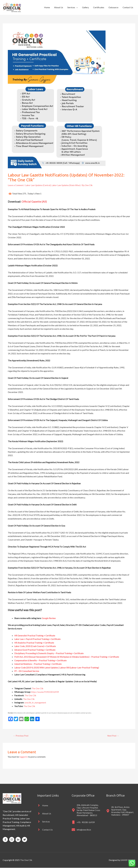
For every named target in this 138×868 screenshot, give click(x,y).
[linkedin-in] (19, 840)
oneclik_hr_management (36, 702)
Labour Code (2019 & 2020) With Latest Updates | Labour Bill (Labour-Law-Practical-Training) (58, 667)
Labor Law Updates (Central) (39, 185)
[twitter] (25, 840)
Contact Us (128, 7)
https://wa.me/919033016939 (45, 692)
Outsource (113, 7)
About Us (59, 7)
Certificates (99, 7)
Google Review (49, 618)
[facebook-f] (6, 840)
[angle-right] (43, 806)
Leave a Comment (16, 185)
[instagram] (12, 840)
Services (71, 7)
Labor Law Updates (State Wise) (68, 185)
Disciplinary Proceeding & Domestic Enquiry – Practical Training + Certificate (50, 653)
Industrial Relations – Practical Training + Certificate (38, 664)
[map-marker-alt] (86, 810)
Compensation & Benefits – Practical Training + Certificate (41, 660)
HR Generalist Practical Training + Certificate (35, 635)
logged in (24, 757)
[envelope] (81, 830)
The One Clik (38, 688)
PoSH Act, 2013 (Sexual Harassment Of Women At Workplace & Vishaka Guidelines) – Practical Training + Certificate (69, 657)
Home (47, 7)
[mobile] (83, 822)
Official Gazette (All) (34, 201)
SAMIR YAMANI (127, 860)
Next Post (113, 736)
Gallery (85, 7)
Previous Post (21, 736)
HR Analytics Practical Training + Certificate (35, 642)
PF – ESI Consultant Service (27, 671)
